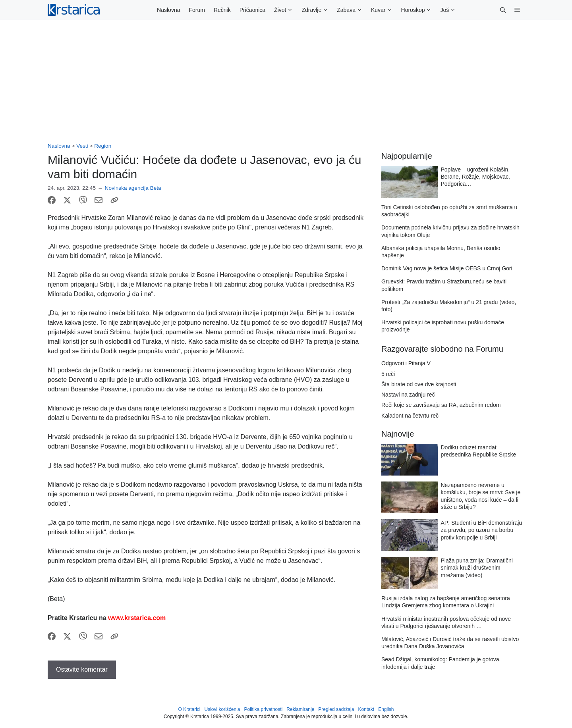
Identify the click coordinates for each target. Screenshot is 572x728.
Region (103, 146)
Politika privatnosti (264, 709)
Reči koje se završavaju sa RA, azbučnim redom (441, 405)
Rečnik (222, 10)
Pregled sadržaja (336, 709)
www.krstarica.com (137, 618)
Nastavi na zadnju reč (408, 395)
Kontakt (366, 709)
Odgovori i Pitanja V (406, 363)
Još (450, 10)
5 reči (388, 374)
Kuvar (384, 10)
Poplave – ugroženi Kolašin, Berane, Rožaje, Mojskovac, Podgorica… (475, 177)
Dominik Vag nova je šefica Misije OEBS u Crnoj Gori (447, 268)
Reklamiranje (300, 709)
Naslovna (168, 10)
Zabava (352, 10)
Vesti (82, 146)
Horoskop (419, 10)
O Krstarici (189, 709)
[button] (503, 10)
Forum (197, 10)
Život (286, 10)
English (386, 709)
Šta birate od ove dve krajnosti (419, 384)
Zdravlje (317, 10)
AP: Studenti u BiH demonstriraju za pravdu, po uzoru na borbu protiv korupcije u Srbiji (482, 530)
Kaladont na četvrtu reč (410, 416)
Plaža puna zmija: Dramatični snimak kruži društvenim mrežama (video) (477, 568)
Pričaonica (252, 10)
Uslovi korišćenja (222, 709)
